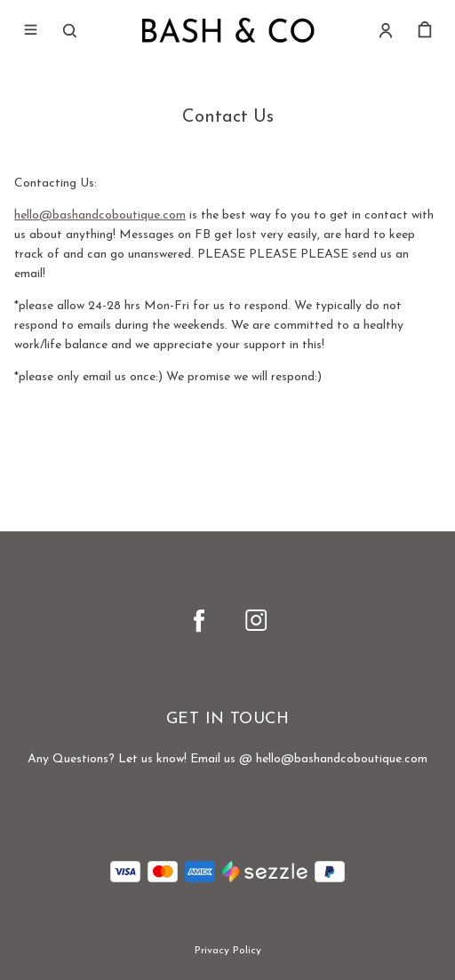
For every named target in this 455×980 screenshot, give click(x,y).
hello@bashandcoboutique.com (100, 215)
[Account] (386, 30)
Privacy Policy (228, 951)
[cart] (425, 30)
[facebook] (199, 620)
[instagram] (256, 620)
